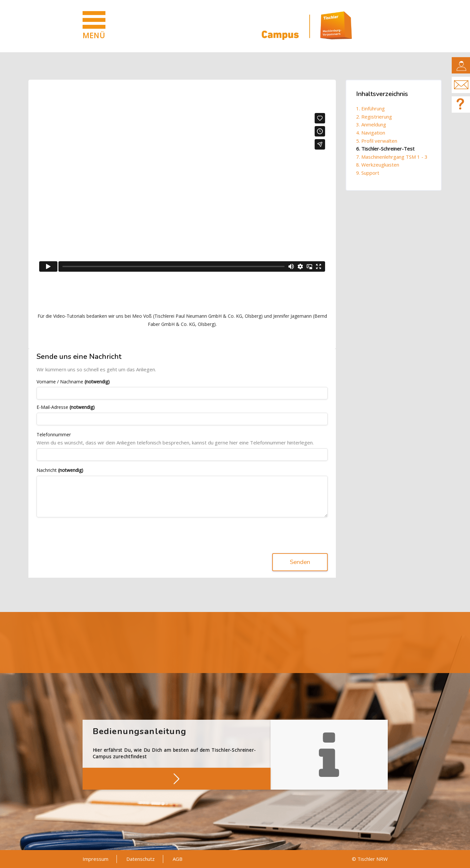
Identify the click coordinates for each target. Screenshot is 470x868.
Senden (300, 562)
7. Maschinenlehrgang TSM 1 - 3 (392, 157)
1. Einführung (370, 108)
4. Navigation (371, 133)
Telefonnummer (54, 435)
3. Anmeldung (371, 124)
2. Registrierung (374, 117)
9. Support (368, 173)
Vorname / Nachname (73, 382)
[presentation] (86, 535)
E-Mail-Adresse (66, 407)
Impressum (95, 859)
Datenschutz (141, 859)
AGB (178, 859)
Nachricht (60, 470)
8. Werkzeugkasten (378, 165)
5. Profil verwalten (377, 141)
